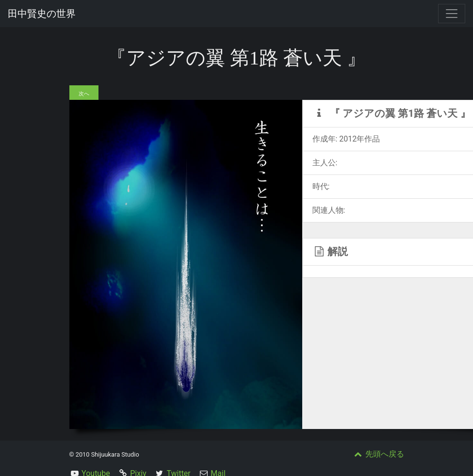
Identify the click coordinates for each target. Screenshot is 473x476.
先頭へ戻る (378, 454)
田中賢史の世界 (42, 14)
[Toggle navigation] (452, 14)
